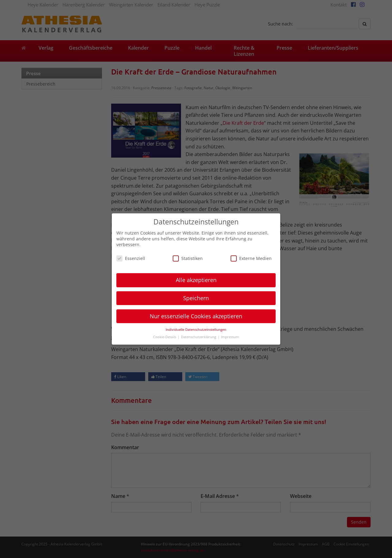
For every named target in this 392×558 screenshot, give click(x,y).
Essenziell (131, 258)
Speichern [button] (196, 298)
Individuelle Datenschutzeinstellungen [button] (196, 330)
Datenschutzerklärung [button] (199, 337)
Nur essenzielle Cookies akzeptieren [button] (196, 316)
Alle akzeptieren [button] (196, 280)
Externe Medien (251, 258)
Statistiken (188, 258)
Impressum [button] (230, 337)
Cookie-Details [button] (165, 337)
